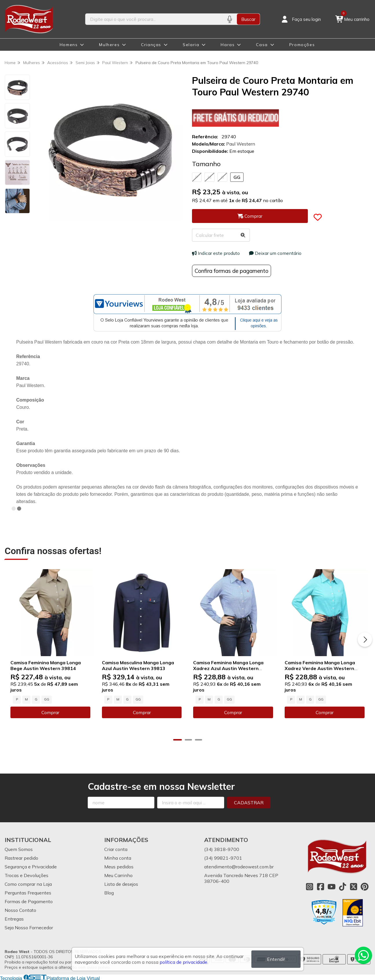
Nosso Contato (20, 910)
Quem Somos (19, 849)
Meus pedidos (119, 866)
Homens (69, 45)
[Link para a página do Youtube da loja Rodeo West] (332, 886)
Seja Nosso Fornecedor (29, 927)
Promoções (302, 45)
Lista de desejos (121, 884)
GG (237, 177)
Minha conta (118, 858)
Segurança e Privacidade (31, 866)
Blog (109, 892)
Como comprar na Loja (28, 884)
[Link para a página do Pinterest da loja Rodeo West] (365, 886)
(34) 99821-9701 (223, 858)
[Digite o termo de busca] (154, 19)
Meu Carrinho (118, 875)
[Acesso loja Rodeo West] (301, 19)
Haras (228, 45)
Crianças (151, 45)
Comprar (50, 712)
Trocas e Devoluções (26, 875)
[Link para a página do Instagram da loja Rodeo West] (310, 886)
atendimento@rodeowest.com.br (239, 866)
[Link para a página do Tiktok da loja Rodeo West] (343, 886)
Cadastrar (249, 802)
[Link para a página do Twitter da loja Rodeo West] (354, 886)
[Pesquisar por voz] (229, 19)
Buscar (248, 19)
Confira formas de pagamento (232, 271)
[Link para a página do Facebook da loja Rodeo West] (321, 886)
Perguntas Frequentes (28, 892)
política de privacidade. (184, 962)
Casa (262, 45)
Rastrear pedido (21, 858)
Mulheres (109, 45)
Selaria (191, 45)
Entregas (14, 919)
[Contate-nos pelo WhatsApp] (363, 955)
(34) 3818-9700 (222, 849)
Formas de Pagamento (29, 901)
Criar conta (116, 849)
